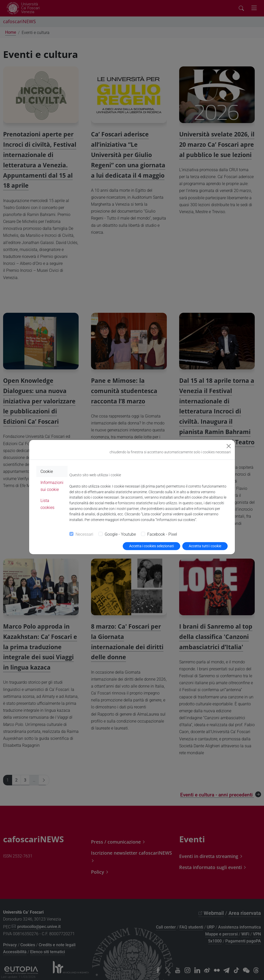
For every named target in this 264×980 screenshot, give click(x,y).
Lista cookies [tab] (47, 504)
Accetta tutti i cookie (205, 546)
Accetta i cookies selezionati (151, 546)
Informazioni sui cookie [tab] (52, 486)
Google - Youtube (120, 534)
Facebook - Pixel (162, 534)
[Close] (229, 446)
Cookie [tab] (47, 471)
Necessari (84, 534)
